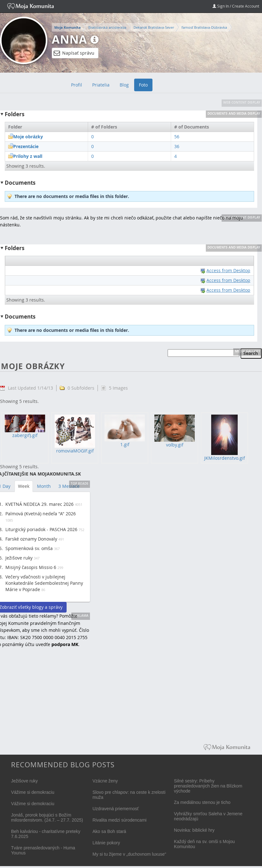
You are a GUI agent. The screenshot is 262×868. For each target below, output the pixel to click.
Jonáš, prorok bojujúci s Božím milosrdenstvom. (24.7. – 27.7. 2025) (47, 817)
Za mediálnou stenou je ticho (202, 802)
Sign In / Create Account (236, 6)
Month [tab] (44, 486)
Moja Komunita (68, 27)
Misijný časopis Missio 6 (31, 567)
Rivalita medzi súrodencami (119, 820)
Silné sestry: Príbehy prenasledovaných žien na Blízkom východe (208, 786)
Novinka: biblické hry (194, 830)
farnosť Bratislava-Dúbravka (204, 27)
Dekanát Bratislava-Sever (154, 27)
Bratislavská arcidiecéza (107, 27)
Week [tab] (24, 486)
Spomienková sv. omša (29, 548)
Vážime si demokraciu (33, 792)
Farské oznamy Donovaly (31, 539)
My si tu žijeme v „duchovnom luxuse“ (129, 854)
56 (177, 137)
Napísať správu (74, 53)
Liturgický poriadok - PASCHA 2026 (41, 529)
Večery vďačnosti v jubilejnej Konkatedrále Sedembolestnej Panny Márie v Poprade (44, 583)
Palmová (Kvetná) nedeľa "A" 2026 (41, 514)
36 (177, 146)
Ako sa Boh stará (109, 831)
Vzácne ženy (105, 781)
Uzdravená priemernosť (116, 809)
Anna (69, 39)
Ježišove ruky (19, 558)
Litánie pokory (106, 843)
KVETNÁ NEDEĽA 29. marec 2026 (39, 504)
